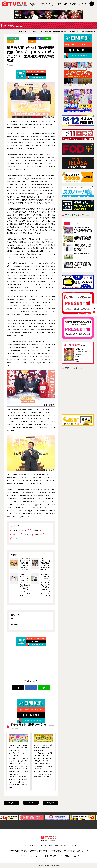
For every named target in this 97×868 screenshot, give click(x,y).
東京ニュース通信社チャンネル (25, 852)
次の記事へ (50, 803)
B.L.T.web (33, 850)
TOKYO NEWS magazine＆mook (17, 850)
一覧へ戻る (31, 803)
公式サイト (14, 619)
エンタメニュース (13, 38)
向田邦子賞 (33, 5)
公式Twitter (14, 624)
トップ (24, 846)
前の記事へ (11, 803)
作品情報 (73, 4)
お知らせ (22, 856)
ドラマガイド (42, 4)
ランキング (83, 4)
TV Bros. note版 (55, 850)
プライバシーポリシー (35, 856)
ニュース (52, 4)
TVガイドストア (42, 852)
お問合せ (68, 856)
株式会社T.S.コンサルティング (59, 852)
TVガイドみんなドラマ (85, 850)
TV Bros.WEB (43, 850)
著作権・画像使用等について (53, 856)
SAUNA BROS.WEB (69, 850)
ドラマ (10, 41)
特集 (60, 4)
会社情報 (76, 856)
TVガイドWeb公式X (77, 852)
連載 (66, 4)
